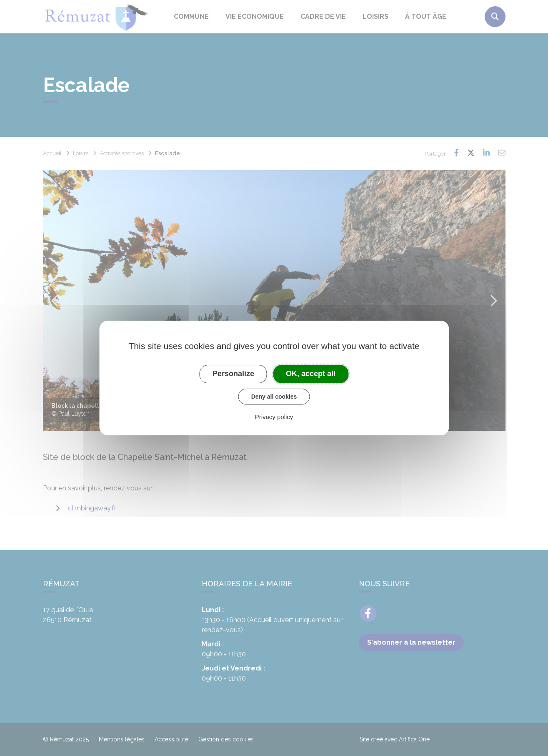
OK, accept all (311, 374)
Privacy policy (274, 417)
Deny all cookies (274, 397)
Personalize (233, 374)
